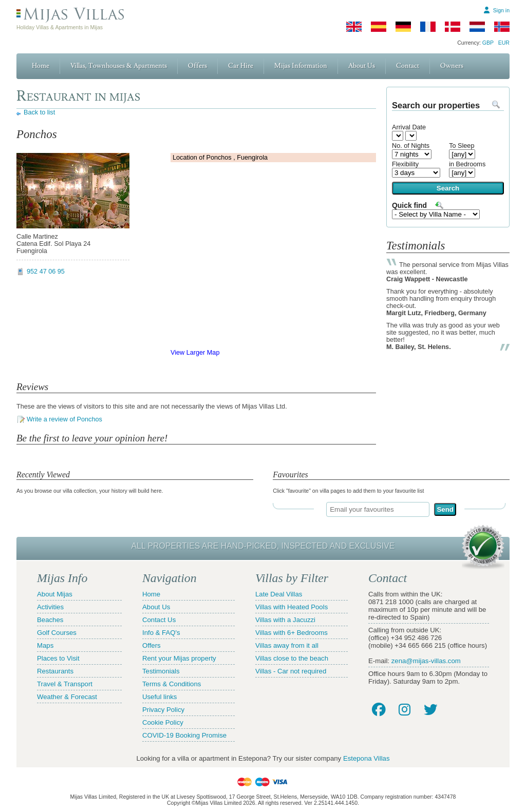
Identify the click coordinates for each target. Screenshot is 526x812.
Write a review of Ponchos (64, 419)
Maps (45, 645)
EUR (504, 43)
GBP (488, 43)
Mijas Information (301, 66)
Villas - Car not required (291, 671)
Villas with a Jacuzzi (285, 620)
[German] (403, 27)
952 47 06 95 (46, 272)
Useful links (159, 697)
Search (448, 188)
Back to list (39, 112)
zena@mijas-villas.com (426, 661)
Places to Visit (58, 658)
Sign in (501, 10)
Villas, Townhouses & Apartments (119, 66)
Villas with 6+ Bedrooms (292, 633)
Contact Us (159, 620)
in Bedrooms (467, 164)
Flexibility (405, 164)
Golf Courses (57, 633)
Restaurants (55, 671)
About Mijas (55, 594)
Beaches (50, 620)
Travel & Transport (65, 684)
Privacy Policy (163, 710)
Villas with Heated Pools (292, 607)
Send (445, 509)
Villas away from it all (287, 645)
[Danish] (453, 27)
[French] (428, 27)
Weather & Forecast (67, 697)
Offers (198, 66)
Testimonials (161, 671)
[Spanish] (379, 27)
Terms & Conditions (172, 684)
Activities (50, 607)
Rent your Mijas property (179, 658)
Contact (408, 66)
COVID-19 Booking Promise (184, 735)
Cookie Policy (163, 722)
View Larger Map (195, 353)
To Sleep (462, 146)
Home (41, 66)
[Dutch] (477, 27)
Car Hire (241, 66)
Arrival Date (409, 127)
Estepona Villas (367, 758)
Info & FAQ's (161, 633)
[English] (354, 27)
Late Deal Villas (279, 594)
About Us (362, 66)
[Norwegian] (502, 27)
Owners (452, 66)
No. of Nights (411, 146)
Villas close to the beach (292, 658)
